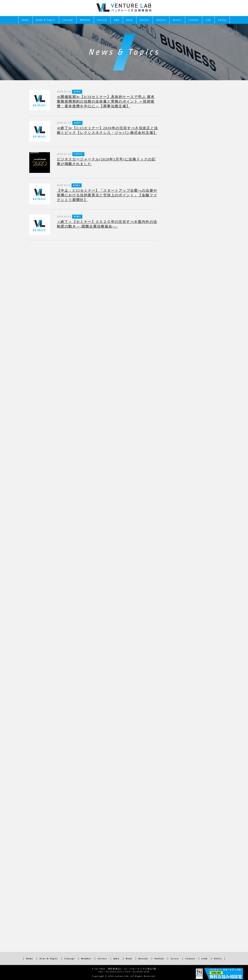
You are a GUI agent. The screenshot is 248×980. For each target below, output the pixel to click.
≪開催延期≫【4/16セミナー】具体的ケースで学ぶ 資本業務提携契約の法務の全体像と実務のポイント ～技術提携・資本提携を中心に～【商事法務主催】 (106, 101)
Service (102, 20)
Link (208, 20)
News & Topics (46, 20)
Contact (194, 20)
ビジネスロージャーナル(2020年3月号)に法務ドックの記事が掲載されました (106, 162)
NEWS (77, 123)
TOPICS (78, 154)
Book (130, 20)
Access (177, 20)
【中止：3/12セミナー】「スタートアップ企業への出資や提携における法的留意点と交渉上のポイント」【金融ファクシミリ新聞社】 (107, 195)
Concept (68, 20)
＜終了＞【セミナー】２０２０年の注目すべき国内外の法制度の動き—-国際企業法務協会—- (107, 224)
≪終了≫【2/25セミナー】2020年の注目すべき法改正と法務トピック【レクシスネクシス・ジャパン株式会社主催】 (107, 130)
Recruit (144, 20)
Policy (222, 20)
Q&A (117, 20)
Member (85, 20)
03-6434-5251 (114, 972)
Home (26, 20)
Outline (161, 20)
